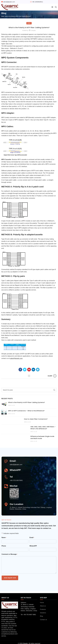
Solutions (43, 613)
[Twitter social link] (25, 370)
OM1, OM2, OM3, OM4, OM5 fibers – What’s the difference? (43, 428)
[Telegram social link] (38, 370)
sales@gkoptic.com (9, 2)
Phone (4, 546)
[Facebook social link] (20, 370)
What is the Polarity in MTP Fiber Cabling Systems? (27, 402)
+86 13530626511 (38, 2)
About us (43, 606)
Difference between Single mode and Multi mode (42, 437)
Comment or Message (9, 554)
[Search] (29, 390)
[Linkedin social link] (33, 370)
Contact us (43, 620)
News (29, 23)
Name (4, 538)
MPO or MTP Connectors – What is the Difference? (26, 411)
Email (32, 538)
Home (3, 16)
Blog (41, 616)
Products (43, 609)
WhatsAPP (33, 546)
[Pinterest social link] (29, 370)
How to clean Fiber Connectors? (36, 419)
